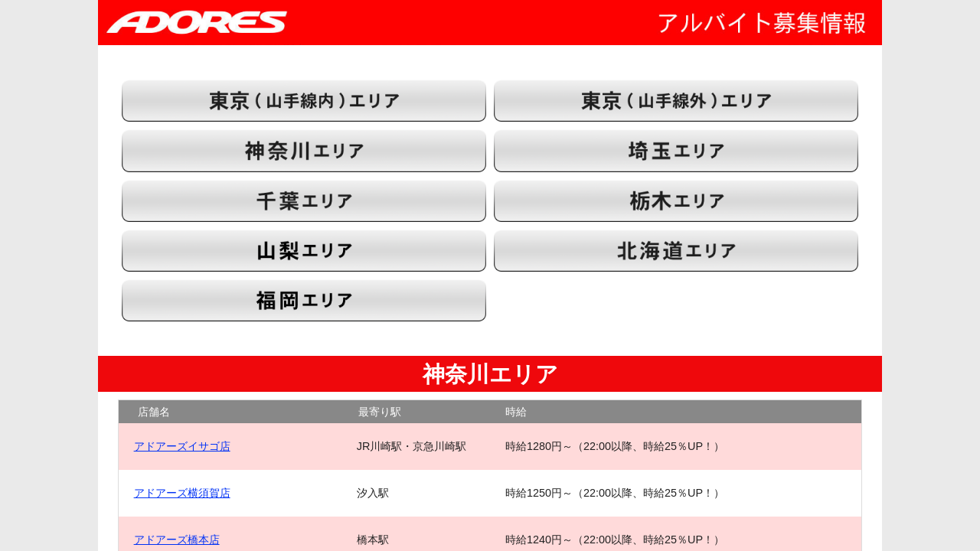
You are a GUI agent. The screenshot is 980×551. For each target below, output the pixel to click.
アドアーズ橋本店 (177, 540)
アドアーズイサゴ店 (182, 446)
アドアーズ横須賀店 (182, 493)
